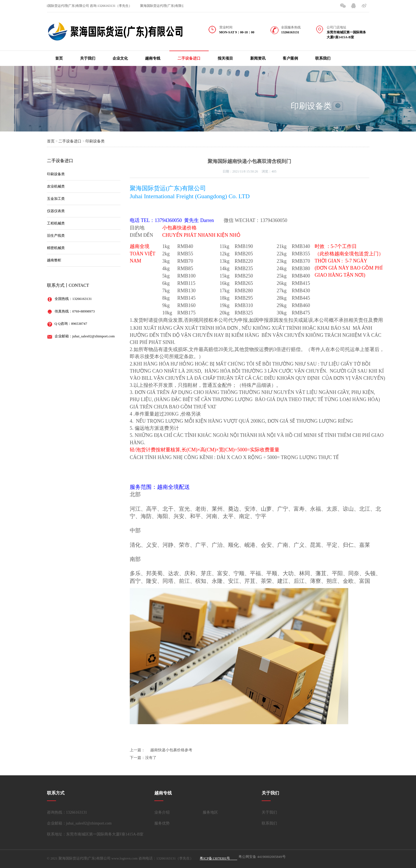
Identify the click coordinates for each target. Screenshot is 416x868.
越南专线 (153, 58)
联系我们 (323, 58)
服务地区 (210, 812)
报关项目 (225, 58)
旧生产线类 (56, 236)
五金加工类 (56, 199)
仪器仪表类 (56, 211)
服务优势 (162, 823)
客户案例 (290, 58)
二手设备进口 (189, 58)
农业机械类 (56, 186)
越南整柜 (54, 260)
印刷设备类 (311, 106)
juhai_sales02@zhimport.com (94, 336)
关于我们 (88, 58)
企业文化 (120, 58)
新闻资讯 (258, 58)
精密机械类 (56, 248)
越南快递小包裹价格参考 (171, 750)
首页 (59, 58)
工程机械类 (56, 223)
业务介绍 (162, 812)
